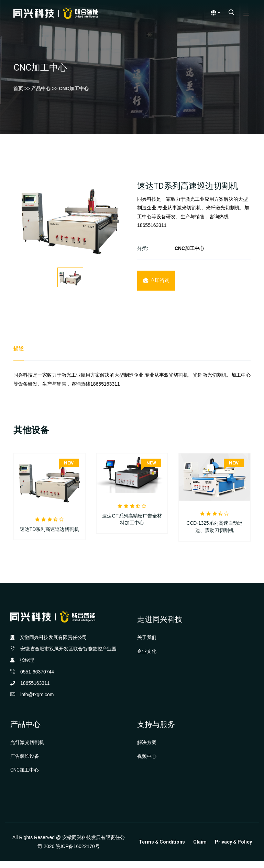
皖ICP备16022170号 (78, 853)
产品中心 (41, 88)
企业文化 (147, 658)
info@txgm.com (37, 701)
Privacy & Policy (233, 849)
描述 (19, 349)
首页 (18, 88)
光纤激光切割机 (27, 749)
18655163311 (35, 690)
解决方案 (147, 749)
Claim (200, 849)
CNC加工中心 (74, 88)
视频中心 (147, 763)
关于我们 (147, 644)
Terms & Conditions (162, 849)
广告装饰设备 (25, 763)
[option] (70, 218)
